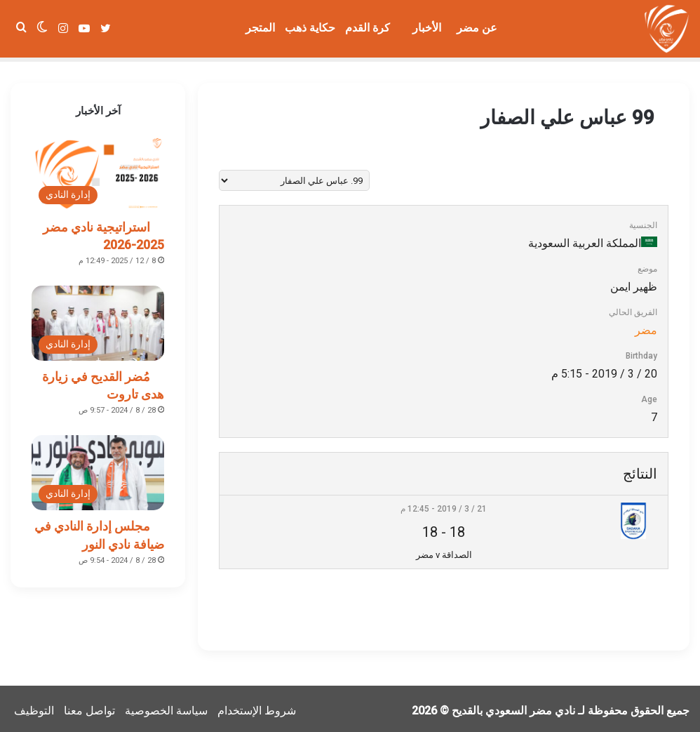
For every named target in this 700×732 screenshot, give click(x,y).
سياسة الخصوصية (166, 706)
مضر (646, 326)
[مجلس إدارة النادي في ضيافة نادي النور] (98, 468)
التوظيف (34, 706)
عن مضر (477, 28)
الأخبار (427, 28)
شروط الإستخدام (257, 706)
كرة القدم (368, 28)
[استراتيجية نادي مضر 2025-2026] (98, 169)
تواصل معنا (89, 706)
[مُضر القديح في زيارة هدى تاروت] (98, 319)
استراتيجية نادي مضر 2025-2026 (103, 232)
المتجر (260, 28)
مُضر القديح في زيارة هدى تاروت (103, 381)
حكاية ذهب (310, 28)
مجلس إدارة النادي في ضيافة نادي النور (99, 531)
